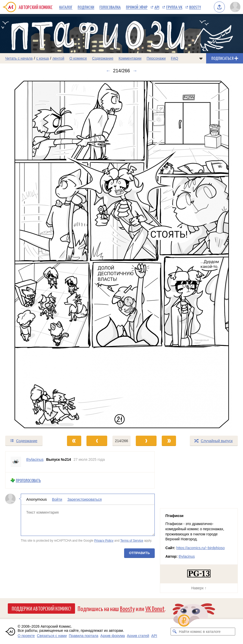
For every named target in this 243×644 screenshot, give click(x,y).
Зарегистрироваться (84, 499)
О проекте (26, 636)
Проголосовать (28, 480)
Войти (57, 499)
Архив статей (138, 636)
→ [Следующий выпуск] (135, 71)
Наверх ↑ (199, 588)
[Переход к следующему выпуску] (122, 254)
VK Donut (155, 608)
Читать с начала (19, 58)
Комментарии (130, 58)
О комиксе (78, 58)
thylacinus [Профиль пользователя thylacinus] (35, 459)
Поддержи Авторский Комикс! (41, 608)
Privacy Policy (104, 541)
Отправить (139, 553)
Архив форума (113, 636)
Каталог (66, 7)
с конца (43, 58)
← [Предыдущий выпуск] (108, 71)
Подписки (86, 7)
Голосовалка (110, 7)
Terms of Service (132, 541)
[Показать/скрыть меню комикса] (201, 58)
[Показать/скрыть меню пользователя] (235, 7)
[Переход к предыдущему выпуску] (30, 254)
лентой (58, 58)
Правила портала (84, 636)
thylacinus (187, 556)
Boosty (195, 7)
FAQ (174, 58)
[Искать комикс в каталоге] (174, 632)
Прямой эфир (137, 7)
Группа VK (174, 7)
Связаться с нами (52, 636)
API (157, 7)
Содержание (103, 58)
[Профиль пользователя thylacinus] (16, 462)
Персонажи (156, 58)
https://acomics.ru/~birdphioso (200, 548)
